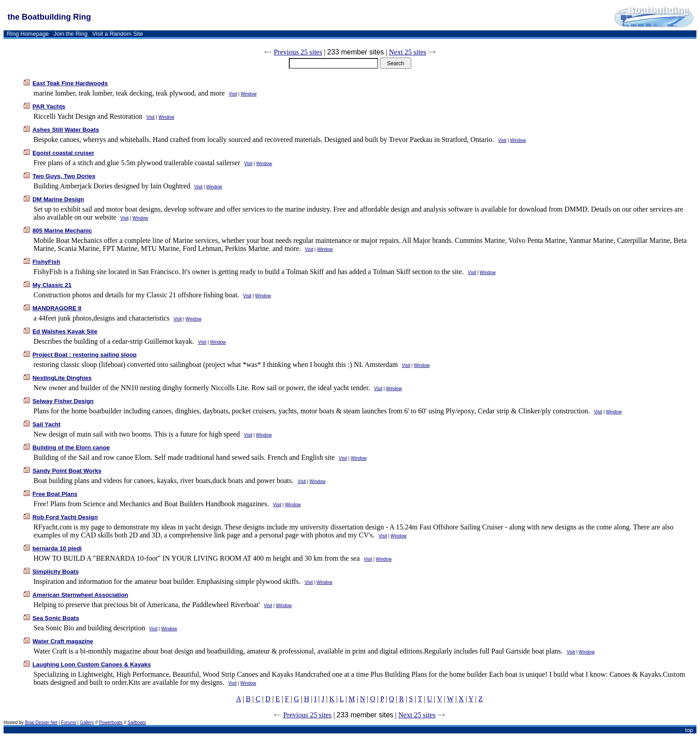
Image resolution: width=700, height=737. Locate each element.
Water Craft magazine (63, 641)
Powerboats (111, 722)
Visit (233, 94)
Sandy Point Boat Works (67, 471)
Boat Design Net (41, 722)
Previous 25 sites (298, 52)
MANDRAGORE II (57, 308)
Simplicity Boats (56, 572)
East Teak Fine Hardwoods (70, 83)
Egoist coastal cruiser (64, 153)
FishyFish (46, 262)
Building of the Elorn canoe (71, 448)
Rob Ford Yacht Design (65, 517)
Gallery (87, 722)
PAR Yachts (49, 106)
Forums (69, 722)
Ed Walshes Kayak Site (65, 331)
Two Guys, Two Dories (64, 176)
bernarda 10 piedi (57, 548)
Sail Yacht (47, 424)
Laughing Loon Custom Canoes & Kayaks (92, 664)
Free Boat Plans (55, 494)
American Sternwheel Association (80, 595)
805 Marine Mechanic (62, 231)
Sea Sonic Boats (56, 618)
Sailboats (137, 722)
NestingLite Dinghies (62, 378)
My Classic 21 (52, 285)
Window (249, 94)
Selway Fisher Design (63, 401)
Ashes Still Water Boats (66, 130)
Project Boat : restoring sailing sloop (85, 355)
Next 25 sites (408, 52)
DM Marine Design (58, 199)
